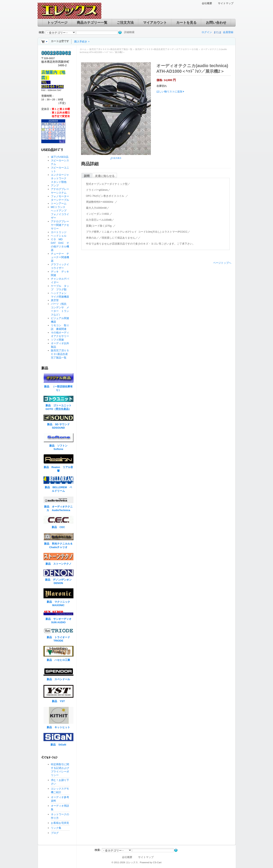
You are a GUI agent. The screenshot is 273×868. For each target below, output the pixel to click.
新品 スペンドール (58, 679)
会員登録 (228, 32)
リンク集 (56, 828)
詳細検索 (129, 32)
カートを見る (186, 23)
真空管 (55, 300)
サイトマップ (226, 3)
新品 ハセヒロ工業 (58, 660)
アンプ (55, 186)
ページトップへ (222, 263)
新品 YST (58, 701)
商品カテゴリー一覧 (92, 23)
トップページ (57, 23)
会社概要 (207, 3)
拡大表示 (117, 158)
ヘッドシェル (59, 236)
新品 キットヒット (58, 727)
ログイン (207, 32)
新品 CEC (60, 527)
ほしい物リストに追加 (169, 92)
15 (50, 133)
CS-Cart (157, 862)
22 (50, 135)
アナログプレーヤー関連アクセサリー (60, 225)
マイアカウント (155, 23)
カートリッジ (60, 232)
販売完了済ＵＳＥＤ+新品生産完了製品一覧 (111, 49)
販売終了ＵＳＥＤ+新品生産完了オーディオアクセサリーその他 (167, 49)
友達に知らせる (105, 176)
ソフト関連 (57, 340)
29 (50, 138)
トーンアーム (59, 203)
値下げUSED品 (60, 157)
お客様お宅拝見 (60, 823)
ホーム (83, 49)
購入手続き (81, 42)
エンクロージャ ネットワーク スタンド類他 (61, 178)
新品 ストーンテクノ (58, 564)
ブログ (55, 833)
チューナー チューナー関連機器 (60, 257)
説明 (87, 176)
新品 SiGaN (58, 745)
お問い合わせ (216, 23)
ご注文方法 (125, 23)
